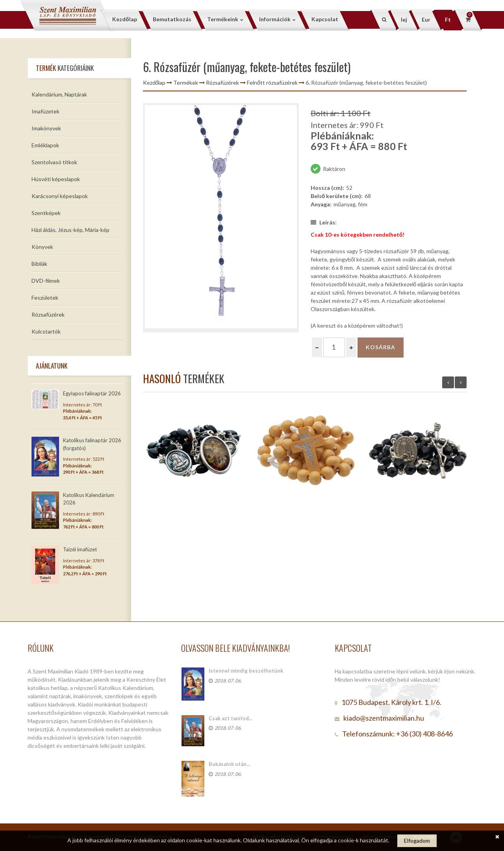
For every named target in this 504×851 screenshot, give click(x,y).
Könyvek (42, 247)
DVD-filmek (46, 281)
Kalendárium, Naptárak (59, 94)
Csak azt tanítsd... (231, 718)
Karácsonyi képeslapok (60, 196)
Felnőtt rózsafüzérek (272, 83)
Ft (448, 19)
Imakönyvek (46, 128)
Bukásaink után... (229, 764)
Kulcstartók (46, 331)
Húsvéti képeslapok (56, 179)
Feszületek (45, 298)
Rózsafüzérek (48, 314)
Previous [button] (448, 382)
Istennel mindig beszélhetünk (246, 671)
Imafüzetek (45, 111)
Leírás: (324, 222)
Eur (426, 19)
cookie (346, 840)
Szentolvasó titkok (54, 162)
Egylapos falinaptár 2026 (92, 393)
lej (404, 19)
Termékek (186, 83)
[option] (221, 218)
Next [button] (461, 382)
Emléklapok (45, 145)
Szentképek (46, 213)
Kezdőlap (154, 83)
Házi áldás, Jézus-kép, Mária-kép (70, 230)
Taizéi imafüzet (80, 549)
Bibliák (39, 264)
